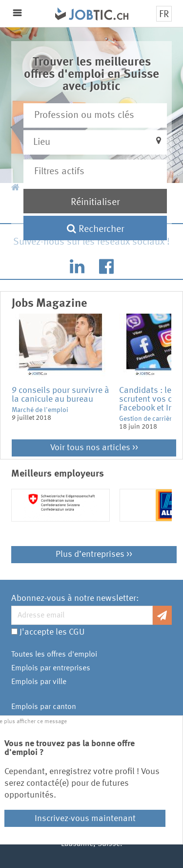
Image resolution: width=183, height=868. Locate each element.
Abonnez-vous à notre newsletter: (75, 598)
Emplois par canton (44, 707)
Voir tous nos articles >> (94, 448)
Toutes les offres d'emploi (54, 655)
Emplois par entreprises (51, 668)
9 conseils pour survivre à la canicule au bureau (61, 395)
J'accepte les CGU (52, 632)
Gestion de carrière (147, 419)
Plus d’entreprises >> (94, 554)
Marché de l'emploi (40, 410)
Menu (17, 13)
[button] (95, 142)
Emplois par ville (39, 682)
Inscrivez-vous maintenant (85, 819)
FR (164, 15)
